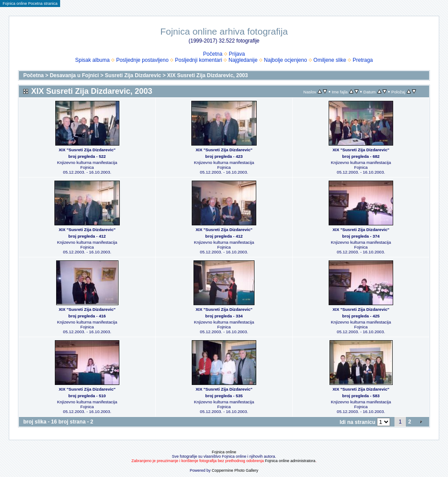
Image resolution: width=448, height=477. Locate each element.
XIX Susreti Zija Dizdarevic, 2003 (208, 75)
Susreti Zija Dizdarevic (133, 75)
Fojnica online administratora (290, 461)
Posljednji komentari (199, 60)
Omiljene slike (330, 60)
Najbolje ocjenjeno (286, 60)
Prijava (237, 54)
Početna (213, 54)
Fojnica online (224, 452)
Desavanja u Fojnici (74, 75)
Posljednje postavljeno (142, 60)
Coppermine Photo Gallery (235, 470)
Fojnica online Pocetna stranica (30, 4)
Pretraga (363, 60)
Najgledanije (243, 60)
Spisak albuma (92, 60)
